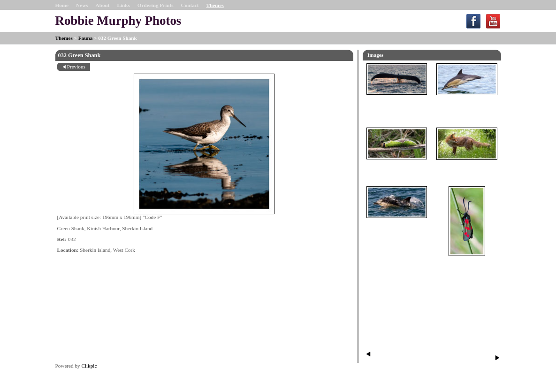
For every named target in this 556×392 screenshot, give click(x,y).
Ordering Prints (156, 5)
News (82, 5)
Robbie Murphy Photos (118, 21)
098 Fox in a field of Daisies (467, 168)
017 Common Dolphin (467, 104)
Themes (215, 5)
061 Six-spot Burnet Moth (467, 264)
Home (62, 5)
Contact (190, 5)
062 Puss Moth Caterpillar (397, 168)
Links (123, 5)
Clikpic (89, 366)
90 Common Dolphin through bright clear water (397, 230)
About (103, 5)
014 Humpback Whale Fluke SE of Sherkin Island (397, 106)
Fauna (85, 38)
